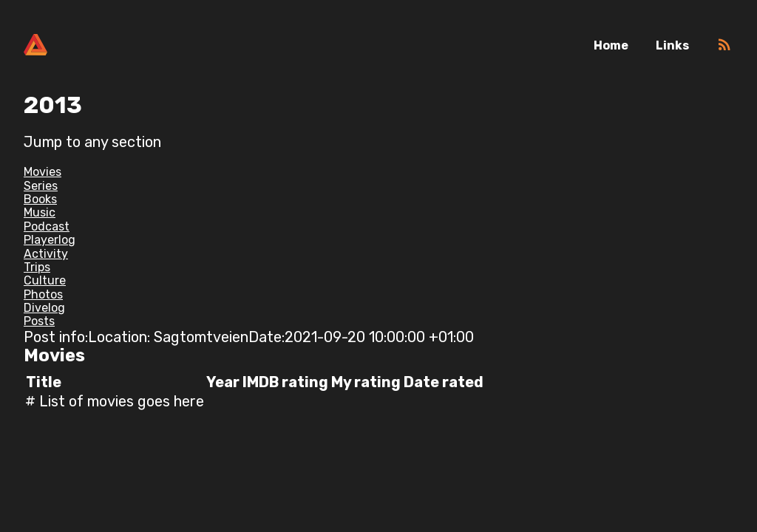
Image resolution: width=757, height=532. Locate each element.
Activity (46, 254)
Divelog (44, 308)
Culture (45, 280)
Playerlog (50, 240)
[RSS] (724, 49)
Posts (39, 321)
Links (672, 45)
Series (41, 186)
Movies (43, 172)
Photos (43, 294)
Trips (37, 267)
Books (40, 199)
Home (611, 45)
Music (40, 212)
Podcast (47, 226)
